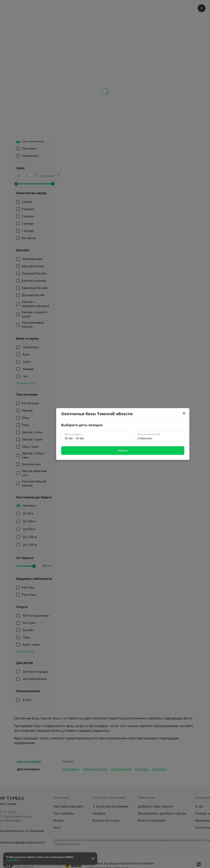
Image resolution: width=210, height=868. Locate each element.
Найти (123, 451)
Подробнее (13, 860)
